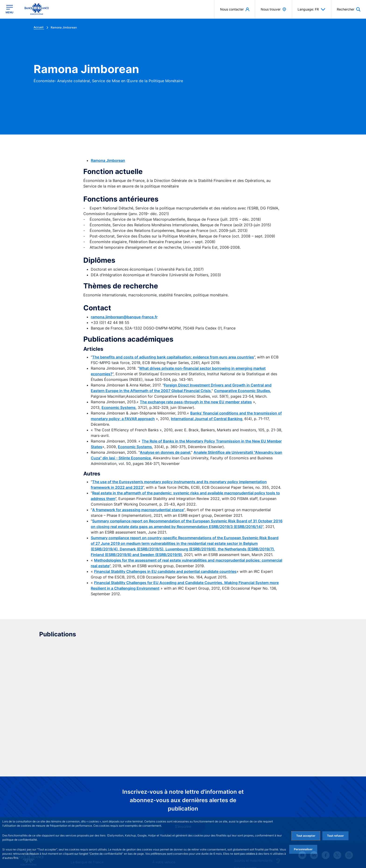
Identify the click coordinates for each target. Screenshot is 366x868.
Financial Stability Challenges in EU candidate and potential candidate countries (165, 571)
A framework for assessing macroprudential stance (138, 510)
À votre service (164, 799)
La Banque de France (87, 799)
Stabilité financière (167, 807)
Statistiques (161, 815)
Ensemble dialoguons (87, 791)
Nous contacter (246, 790)
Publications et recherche (90, 815)
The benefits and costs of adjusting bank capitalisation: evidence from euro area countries (173, 357)
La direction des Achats (252, 811)
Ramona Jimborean (108, 160)
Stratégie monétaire (86, 807)
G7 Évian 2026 (164, 791)
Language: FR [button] (311, 9)
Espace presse (245, 804)
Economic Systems (119, 407)
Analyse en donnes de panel (165, 452)
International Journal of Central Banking (207, 419)
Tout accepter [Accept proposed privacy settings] (306, 836)
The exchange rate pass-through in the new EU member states (196, 402)
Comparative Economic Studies (242, 391)
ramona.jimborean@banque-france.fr (124, 317)
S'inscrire (183, 763)
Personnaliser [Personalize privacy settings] (303, 849)
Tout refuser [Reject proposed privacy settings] (335, 836)
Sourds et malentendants (253, 797)
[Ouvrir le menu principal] (9, 9)
